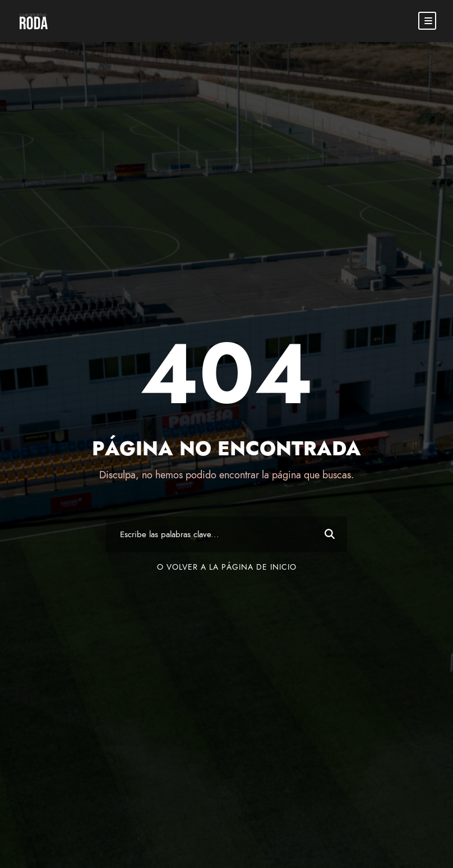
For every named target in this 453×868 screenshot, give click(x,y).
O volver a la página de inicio (227, 567)
